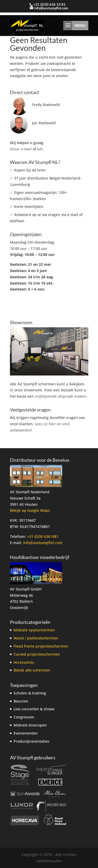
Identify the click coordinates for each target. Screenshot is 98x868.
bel (40, 149)
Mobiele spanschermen (34, 630)
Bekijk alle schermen (32, 670)
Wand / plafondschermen (36, 638)
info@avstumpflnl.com (43, 543)
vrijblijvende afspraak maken (61, 396)
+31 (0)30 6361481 (43, 536)
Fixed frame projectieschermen (41, 646)
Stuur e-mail (21, 149)
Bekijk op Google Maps (30, 510)
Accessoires (24, 662)
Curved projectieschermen (37, 654)
